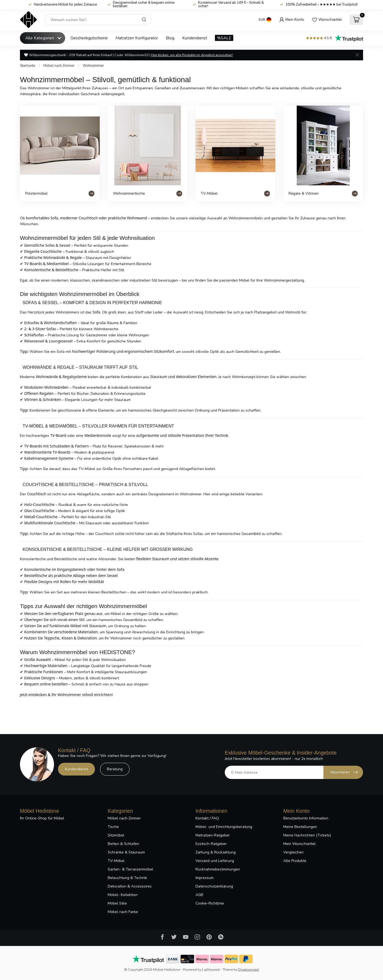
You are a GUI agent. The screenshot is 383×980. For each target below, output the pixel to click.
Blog (170, 38)
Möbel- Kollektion (123, 895)
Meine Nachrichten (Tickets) (307, 835)
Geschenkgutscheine (89, 38)
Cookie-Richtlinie (210, 903)
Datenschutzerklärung (214, 886)
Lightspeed (211, 969)
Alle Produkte (295, 861)
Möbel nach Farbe (123, 912)
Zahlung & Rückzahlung (216, 852)
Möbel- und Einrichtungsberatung (224, 827)
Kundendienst (195, 38)
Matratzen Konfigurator (137, 38)
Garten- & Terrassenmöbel (130, 869)
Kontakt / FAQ (207, 818)
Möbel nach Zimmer (59, 66)
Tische (113, 827)
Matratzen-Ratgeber (213, 835)
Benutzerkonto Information (306, 818)
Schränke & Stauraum (126, 852)
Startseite (28, 66)
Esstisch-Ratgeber (211, 844)
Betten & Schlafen (123, 844)
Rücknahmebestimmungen (218, 869)
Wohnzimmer (93, 66)
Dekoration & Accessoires (130, 886)
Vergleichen (293, 852)
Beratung (115, 769)
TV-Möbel (116, 861)
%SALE (224, 38)
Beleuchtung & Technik (127, 878)
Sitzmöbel (116, 835)
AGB (199, 895)
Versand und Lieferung (215, 861)
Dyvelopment (249, 969)
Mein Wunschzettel (299, 844)
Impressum (205, 878)
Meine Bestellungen (300, 827)
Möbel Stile (117, 903)
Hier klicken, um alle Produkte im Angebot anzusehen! (192, 55)
